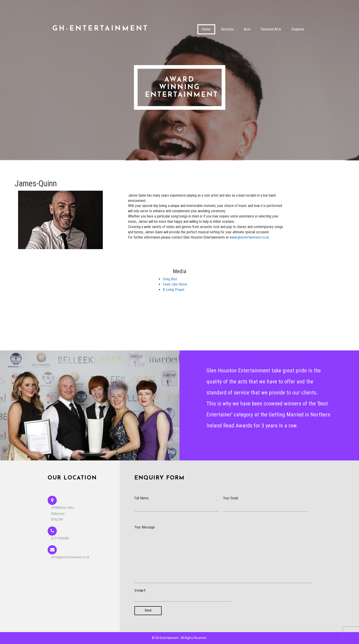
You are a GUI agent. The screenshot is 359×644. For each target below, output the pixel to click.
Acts (247, 29)
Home (206, 29)
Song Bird (170, 279)
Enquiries (298, 29)
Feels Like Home (175, 284)
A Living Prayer (174, 290)
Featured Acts (271, 29)
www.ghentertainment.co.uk (249, 237)
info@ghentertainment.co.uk (70, 557)
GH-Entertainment (101, 29)
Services (227, 29)
